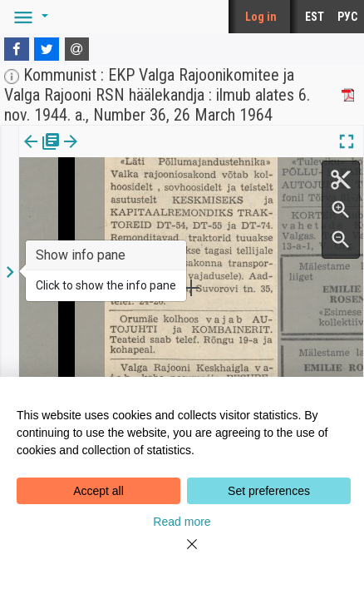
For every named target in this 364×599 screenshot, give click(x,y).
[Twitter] (47, 49)
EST (315, 17)
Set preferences (269, 491)
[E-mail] (77, 49)
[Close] (182, 554)
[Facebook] (17, 49)
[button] (28, 17)
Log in (261, 17)
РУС (347, 17)
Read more (182, 522)
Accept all (98, 491)
